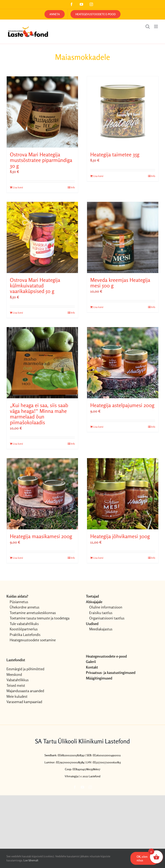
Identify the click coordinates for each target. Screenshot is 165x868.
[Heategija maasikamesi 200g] (42, 494)
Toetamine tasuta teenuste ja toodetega (40, 618)
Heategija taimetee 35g (115, 155)
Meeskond (14, 674)
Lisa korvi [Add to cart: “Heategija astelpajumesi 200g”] (98, 427)
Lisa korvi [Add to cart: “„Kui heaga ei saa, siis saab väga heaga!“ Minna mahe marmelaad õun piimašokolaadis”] (18, 444)
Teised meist (16, 685)
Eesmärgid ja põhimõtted (25, 669)
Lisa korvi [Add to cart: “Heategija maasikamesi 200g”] (18, 558)
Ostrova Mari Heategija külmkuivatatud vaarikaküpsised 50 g (35, 286)
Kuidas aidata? (17, 596)
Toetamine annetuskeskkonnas (33, 613)
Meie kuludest (17, 696)
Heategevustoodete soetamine (33, 640)
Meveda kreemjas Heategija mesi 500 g (120, 283)
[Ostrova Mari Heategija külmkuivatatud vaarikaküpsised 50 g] (42, 237)
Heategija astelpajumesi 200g (122, 405)
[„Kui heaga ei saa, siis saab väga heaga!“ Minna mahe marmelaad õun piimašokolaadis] (42, 363)
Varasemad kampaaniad (24, 702)
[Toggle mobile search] (148, 26)
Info (73, 187)
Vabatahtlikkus (18, 680)
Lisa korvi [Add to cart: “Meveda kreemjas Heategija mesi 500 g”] (98, 307)
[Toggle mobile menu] (156, 26)
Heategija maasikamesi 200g (41, 536)
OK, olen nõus (142, 858)
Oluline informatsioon (106, 607)
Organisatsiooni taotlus (107, 618)
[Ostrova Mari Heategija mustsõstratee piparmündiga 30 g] (42, 112)
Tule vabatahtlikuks (24, 624)
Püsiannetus (19, 602)
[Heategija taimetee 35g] (123, 112)
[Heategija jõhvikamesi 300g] (123, 494)
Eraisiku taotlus (101, 613)
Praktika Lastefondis (25, 635)
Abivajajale (94, 602)
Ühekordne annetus (24, 607)
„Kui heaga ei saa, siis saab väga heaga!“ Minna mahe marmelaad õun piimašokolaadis (39, 414)
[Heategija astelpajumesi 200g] (123, 363)
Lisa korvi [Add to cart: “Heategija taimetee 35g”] (98, 176)
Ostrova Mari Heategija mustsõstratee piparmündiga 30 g (41, 160)
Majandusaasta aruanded (25, 691)
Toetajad (92, 596)
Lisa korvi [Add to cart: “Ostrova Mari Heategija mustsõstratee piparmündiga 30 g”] (18, 187)
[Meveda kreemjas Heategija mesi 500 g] (123, 237)
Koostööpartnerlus (24, 629)
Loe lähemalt (31, 860)
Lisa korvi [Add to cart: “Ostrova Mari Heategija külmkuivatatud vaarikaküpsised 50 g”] (18, 313)
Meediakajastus (101, 629)
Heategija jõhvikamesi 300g (120, 536)
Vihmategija (71, 776)
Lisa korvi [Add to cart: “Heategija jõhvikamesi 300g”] (98, 558)
